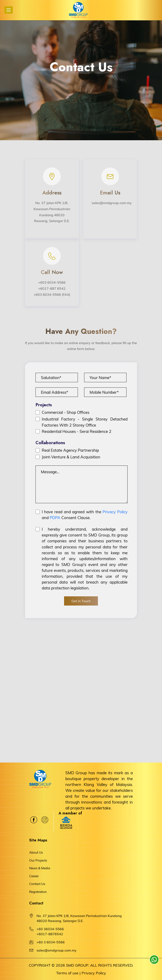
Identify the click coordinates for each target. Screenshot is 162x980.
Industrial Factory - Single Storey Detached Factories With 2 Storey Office (85, 422)
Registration (38, 892)
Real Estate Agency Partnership (70, 450)
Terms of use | (68, 973)
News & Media (40, 868)
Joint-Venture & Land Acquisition (71, 457)
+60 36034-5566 (50, 929)
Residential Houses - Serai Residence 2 (77, 431)
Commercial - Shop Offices (66, 412)
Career (34, 876)
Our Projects (38, 860)
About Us (36, 852)
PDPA (55, 518)
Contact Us (37, 884)
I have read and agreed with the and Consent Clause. (85, 515)
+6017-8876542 (50, 934)
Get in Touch (81, 601)
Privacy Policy (115, 512)
